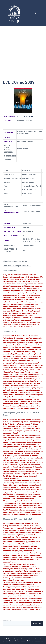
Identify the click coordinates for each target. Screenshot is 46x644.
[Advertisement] (23, 50)
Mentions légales (20, 641)
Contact (24, 639)
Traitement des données (35, 641)
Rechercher (7, 620)
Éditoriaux (31, 639)
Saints (11, 641)
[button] (35, 13)
